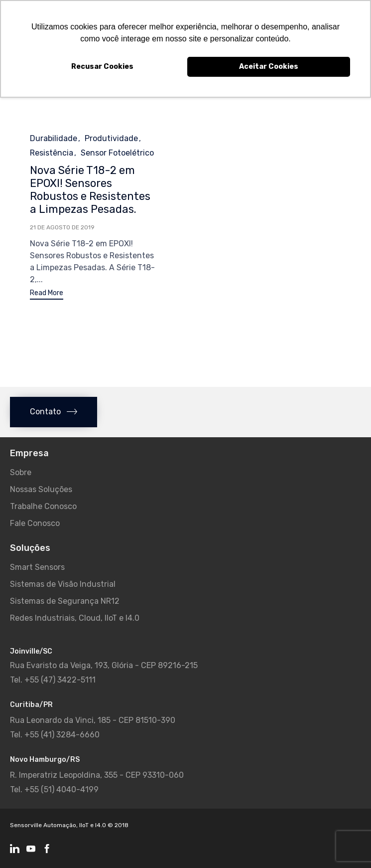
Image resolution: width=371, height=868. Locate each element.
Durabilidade (54, 138)
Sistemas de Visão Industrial (63, 584)
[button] (47, 294)
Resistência (52, 153)
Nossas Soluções (41, 489)
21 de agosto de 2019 (62, 227)
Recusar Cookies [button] (102, 67)
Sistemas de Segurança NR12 (65, 601)
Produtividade (111, 138)
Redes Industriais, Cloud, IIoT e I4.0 (75, 618)
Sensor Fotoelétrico (117, 153)
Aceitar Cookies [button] (269, 67)
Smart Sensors (37, 567)
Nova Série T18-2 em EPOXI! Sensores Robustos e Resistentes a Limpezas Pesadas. (90, 190)
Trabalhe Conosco (43, 506)
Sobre (21, 472)
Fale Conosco (35, 523)
